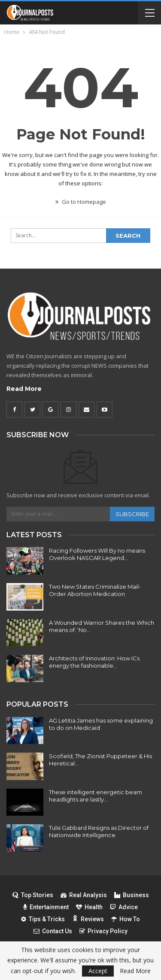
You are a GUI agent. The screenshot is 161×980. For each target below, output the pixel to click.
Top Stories (33, 895)
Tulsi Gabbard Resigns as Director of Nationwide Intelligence (99, 831)
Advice (124, 907)
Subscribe (132, 514)
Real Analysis (84, 895)
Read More (24, 389)
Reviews (88, 919)
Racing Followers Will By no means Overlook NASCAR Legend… (97, 554)
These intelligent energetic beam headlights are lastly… (96, 796)
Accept (98, 971)
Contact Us (53, 931)
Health (89, 907)
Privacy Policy (103, 931)
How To (126, 919)
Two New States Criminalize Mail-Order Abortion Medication (95, 590)
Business (132, 895)
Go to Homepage (81, 202)
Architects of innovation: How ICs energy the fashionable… (94, 662)
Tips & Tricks (43, 919)
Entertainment (46, 907)
